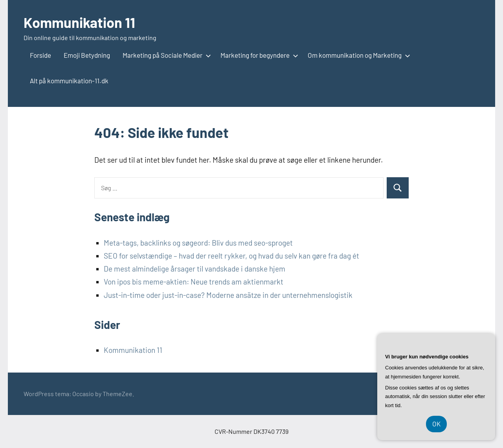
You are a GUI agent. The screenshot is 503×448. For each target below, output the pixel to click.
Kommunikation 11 (79, 22)
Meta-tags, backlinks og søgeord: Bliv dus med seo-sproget (198, 243)
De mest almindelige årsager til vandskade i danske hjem (195, 269)
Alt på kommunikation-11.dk (69, 81)
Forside (40, 55)
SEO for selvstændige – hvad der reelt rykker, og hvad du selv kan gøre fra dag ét (231, 256)
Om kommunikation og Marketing (357, 55)
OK (436, 424)
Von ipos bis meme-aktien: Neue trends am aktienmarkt (194, 282)
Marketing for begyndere (258, 55)
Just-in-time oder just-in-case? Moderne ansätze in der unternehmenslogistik (228, 295)
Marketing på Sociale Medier (165, 55)
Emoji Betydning (87, 55)
